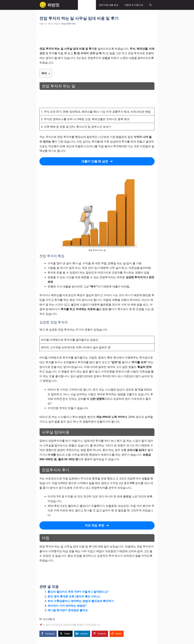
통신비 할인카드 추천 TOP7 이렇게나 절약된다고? (78, 592)
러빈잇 (54, 5)
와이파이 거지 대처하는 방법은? (67, 606)
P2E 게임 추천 (95, 525)
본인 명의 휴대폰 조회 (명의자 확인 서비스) (74, 596)
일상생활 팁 (87, 5)
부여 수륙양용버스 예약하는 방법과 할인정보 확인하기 (81, 601)
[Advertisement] (97, 38)
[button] (150, 5)
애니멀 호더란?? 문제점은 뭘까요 (68, 610)
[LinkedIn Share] (82, 634)
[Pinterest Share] (100, 634)
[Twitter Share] (65, 634)
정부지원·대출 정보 (109, 5)
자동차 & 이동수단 (134, 5)
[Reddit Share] (117, 634)
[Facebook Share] (48, 634)
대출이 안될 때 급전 (95, 161)
